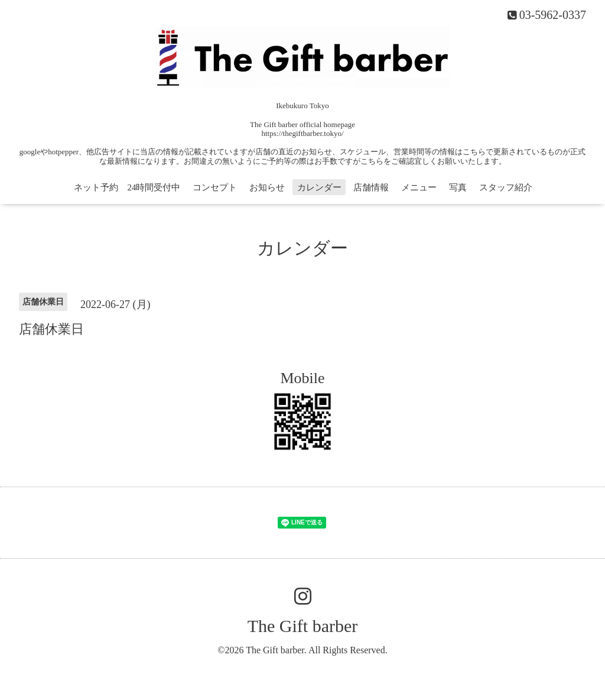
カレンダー (319, 187)
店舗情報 (371, 187)
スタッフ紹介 (506, 187)
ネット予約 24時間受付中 (127, 187)
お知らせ (267, 187)
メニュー (419, 187)
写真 (458, 187)
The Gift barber (303, 626)
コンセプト (215, 187)
